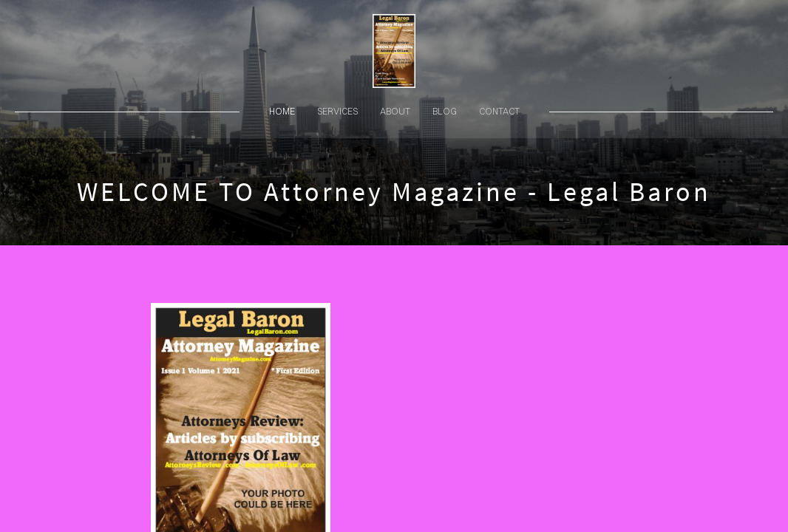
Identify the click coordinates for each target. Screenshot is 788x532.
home (282, 111)
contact (499, 111)
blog (445, 111)
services (337, 111)
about (395, 111)
